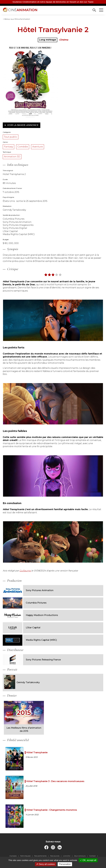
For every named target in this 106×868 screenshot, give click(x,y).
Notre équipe (25, 856)
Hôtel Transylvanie (37, 752)
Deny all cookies (46, 864)
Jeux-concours (80, 856)
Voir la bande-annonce (22, 125)
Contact (92, 856)
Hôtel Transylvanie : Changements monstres (52, 810)
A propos (13, 856)
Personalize (65, 864)
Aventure (38, 147)
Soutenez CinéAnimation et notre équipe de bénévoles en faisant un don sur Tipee (53, 2)
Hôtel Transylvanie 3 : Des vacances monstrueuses (55, 781)
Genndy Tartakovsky (22, 682)
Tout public (11, 137)
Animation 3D (12, 157)
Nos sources (55, 856)
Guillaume (25, 571)
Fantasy (8, 147)
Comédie (23, 147)
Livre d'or (67, 856)
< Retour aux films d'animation (16, 19)
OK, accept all (88, 860)
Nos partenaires (40, 856)
